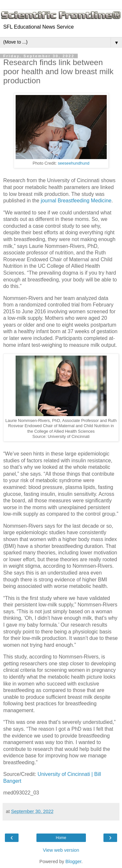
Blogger (73, 861)
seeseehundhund (74, 163)
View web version (61, 850)
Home (61, 838)
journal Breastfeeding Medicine (76, 201)
